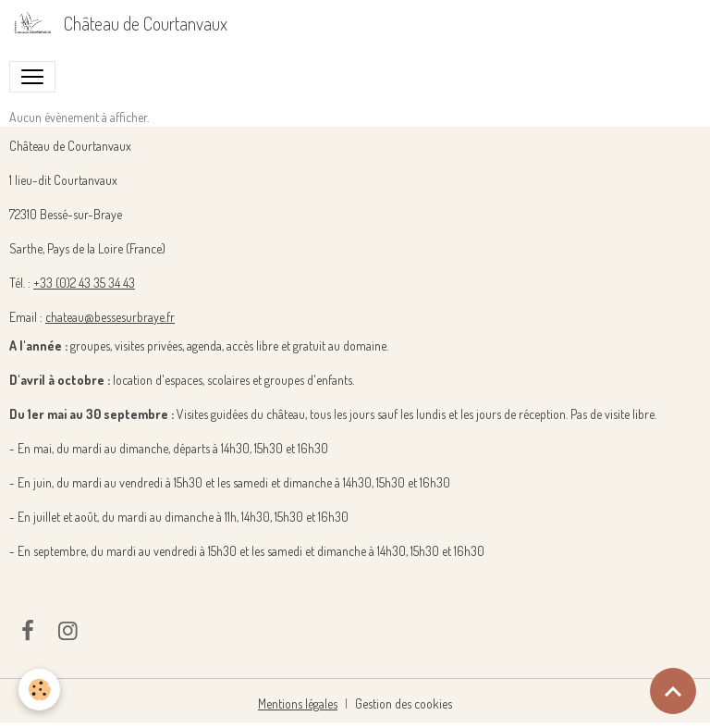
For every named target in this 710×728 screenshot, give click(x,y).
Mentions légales (298, 703)
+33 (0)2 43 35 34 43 (84, 283)
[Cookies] (39, 690)
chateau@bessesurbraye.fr (110, 317)
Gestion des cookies (404, 703)
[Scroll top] (673, 691)
